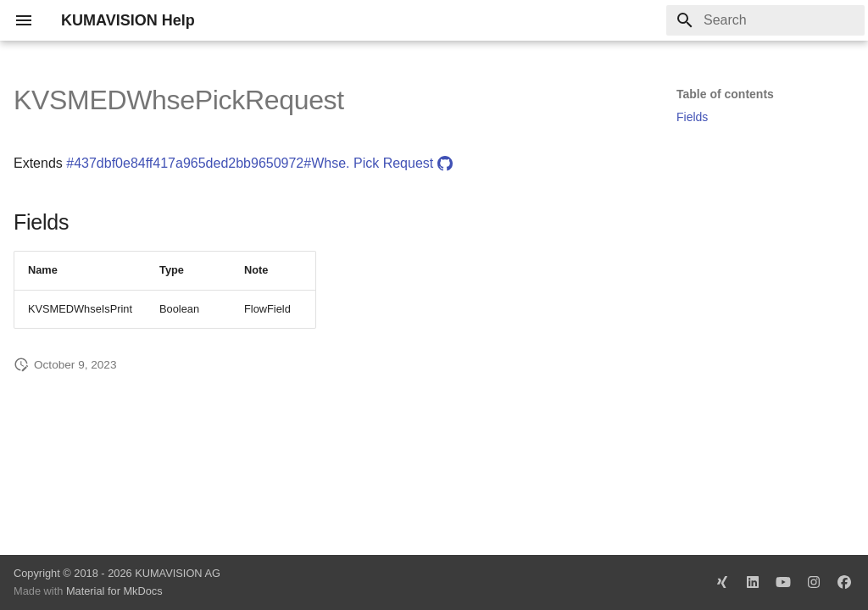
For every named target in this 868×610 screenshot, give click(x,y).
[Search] (765, 20)
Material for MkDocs (114, 591)
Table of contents (725, 94)
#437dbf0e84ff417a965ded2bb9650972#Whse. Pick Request (259, 163)
